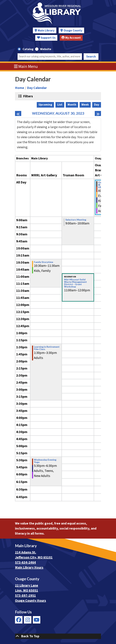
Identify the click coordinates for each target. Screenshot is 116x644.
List (60, 105)
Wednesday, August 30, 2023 (58, 113)
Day (97, 105)
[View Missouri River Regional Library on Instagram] (28, 620)
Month (72, 105)
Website (46, 49)
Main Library (46, 31)
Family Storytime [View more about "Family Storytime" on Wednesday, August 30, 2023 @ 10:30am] (43, 262)
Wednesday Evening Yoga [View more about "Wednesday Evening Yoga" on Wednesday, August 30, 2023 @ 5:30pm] (45, 461)
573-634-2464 (25, 562)
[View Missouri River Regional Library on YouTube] (37, 620)
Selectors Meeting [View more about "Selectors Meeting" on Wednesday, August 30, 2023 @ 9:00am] (76, 220)
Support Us (46, 38)
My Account (71, 38)
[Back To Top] (58, 636)
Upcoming (45, 105)
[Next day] (98, 113)
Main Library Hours (29, 568)
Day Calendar (37, 88)
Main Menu (26, 67)
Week (85, 105)
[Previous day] (18, 113)
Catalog (28, 49)
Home (20, 88)
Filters (28, 96)
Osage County (73, 31)
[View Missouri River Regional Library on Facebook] (19, 620)
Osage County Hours (31, 601)
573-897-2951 (25, 596)
